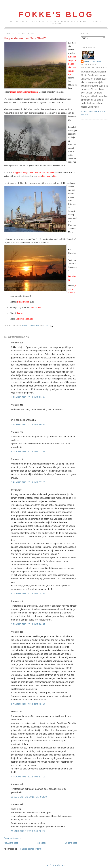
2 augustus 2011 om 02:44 (28, 452)
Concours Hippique (24, 319)
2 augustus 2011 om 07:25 (28, 482)
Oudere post (71, 843)
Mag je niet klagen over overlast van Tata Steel (33, 172)
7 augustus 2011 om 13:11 (28, 777)
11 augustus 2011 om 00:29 (29, 797)
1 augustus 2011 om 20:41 (28, 424)
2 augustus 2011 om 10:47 (28, 624)
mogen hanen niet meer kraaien (24, 92)
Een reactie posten (13, 838)
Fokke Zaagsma (93, 62)
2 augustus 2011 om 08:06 (28, 594)
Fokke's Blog (56, 15)
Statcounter (56, 865)
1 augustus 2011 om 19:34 (28, 397)
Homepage (41, 843)
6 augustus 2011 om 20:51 (28, 704)
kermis (20, 313)
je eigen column (72, 289)
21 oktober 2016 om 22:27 (28, 831)
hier (40, 176)
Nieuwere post (11, 843)
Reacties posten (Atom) (30, 849)
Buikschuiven (23, 302)
